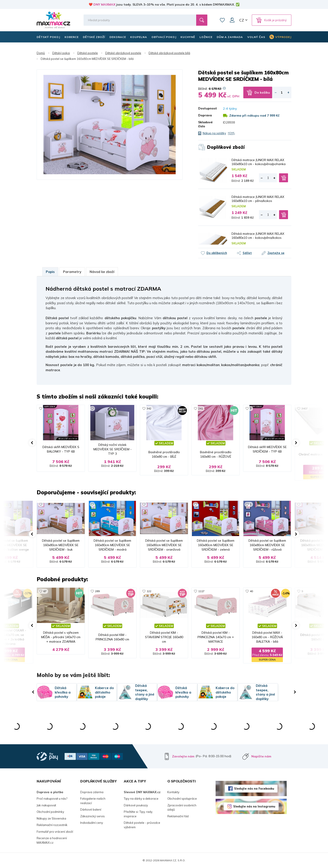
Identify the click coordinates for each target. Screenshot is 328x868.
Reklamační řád (178, 816)
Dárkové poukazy (136, 805)
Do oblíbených (217, 253)
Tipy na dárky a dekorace (141, 799)
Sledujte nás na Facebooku (254, 788)
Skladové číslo (205, 124)
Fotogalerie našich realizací (93, 801)
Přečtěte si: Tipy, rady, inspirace (138, 814)
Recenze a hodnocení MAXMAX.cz (52, 840)
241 (201, 408)
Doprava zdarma (92, 792)
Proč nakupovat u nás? (52, 799)
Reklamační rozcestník (52, 825)
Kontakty (173, 792)
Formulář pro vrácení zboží (55, 832)
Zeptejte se (276, 253)
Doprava (205, 115)
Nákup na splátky (214, 133)
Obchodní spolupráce (182, 799)
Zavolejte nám (183, 756)
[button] (32, 443)
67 (45, 591)
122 (149, 591)
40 (251, 591)
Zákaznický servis (93, 816)
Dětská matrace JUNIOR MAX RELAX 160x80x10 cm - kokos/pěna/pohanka (259, 162)
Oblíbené (222, 20)
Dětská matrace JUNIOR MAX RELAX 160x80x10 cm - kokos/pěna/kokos (258, 236)
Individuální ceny (92, 823)
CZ (242, 20)
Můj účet (232, 20)
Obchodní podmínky (50, 812)
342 (149, 408)
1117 (201, 591)
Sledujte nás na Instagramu (254, 806)
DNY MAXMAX (104, 4)
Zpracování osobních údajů (182, 807)
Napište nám (261, 756)
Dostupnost (207, 108)
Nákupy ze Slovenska (51, 818)
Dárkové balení (91, 809)
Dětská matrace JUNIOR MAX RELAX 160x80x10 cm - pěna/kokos (258, 199)
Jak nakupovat (46, 805)
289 (97, 591)
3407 (305, 408)
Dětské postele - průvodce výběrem (142, 825)
